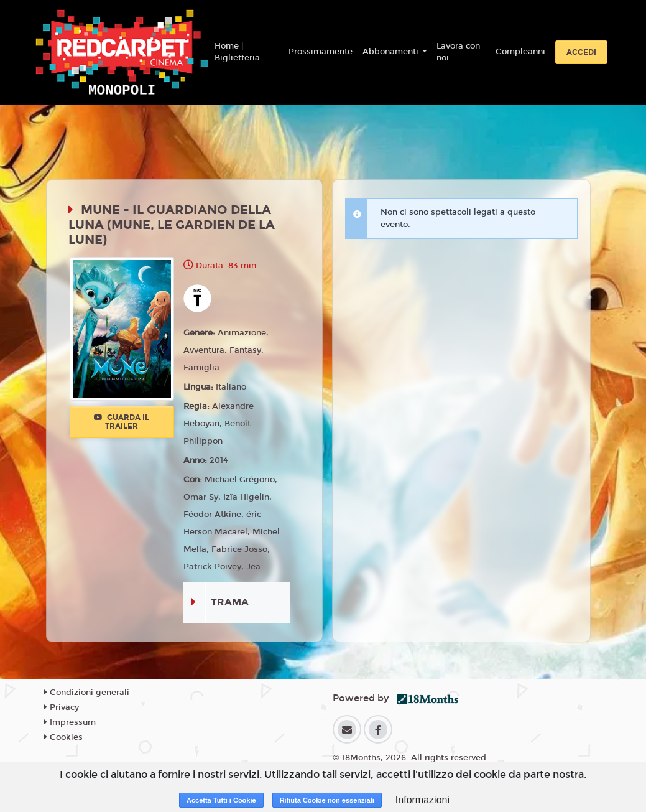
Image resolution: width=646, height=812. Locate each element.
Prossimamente (321, 52)
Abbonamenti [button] (392, 52)
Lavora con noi (458, 52)
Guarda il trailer (122, 422)
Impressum (70, 722)
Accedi (581, 52)
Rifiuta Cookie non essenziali (327, 800)
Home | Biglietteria (237, 52)
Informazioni (422, 800)
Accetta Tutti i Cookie (221, 800)
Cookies (63, 737)
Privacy (62, 707)
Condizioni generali (87, 693)
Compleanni (520, 52)
